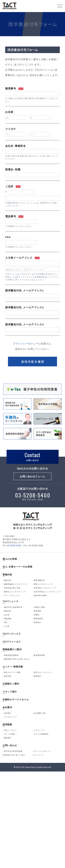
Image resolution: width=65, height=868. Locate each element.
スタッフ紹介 (10, 692)
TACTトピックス (12, 634)
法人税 (7, 615)
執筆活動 (8, 676)
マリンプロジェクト (12, 595)
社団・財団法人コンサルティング (47, 592)
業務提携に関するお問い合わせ (17, 659)
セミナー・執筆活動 (13, 667)
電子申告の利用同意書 (13, 751)
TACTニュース (10, 601)
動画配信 (37, 676)
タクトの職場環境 (41, 734)
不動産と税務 (39, 607)
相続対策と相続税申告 (13, 607)
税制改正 (37, 622)
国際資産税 (38, 618)
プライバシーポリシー (25, 344)
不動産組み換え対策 (12, 588)
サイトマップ (38, 755)
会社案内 (7, 707)
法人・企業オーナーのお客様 (18, 567)
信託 (6, 622)
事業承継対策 (39, 580)
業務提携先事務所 (11, 655)
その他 (7, 626)
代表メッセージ (10, 730)
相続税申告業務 (40, 595)
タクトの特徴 (9, 734)
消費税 (36, 615)
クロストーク (39, 730)
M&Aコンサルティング (43, 584)
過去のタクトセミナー (43, 672)
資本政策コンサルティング (45, 588)
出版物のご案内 (11, 684)
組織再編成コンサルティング (16, 584)
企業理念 (8, 713)
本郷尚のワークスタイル (16, 700)
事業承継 (37, 611)
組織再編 (8, 618)
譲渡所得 (8, 611)
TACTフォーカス (12, 642)
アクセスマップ (10, 717)
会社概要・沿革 (40, 713)
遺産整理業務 (39, 655)
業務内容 (7, 575)
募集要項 (8, 738)
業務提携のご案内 (12, 649)
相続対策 (8, 580)
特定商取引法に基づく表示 (14, 755)
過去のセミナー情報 (12, 672)
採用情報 (7, 725)
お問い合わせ (10, 745)
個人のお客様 (10, 559)
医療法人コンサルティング (15, 592)
